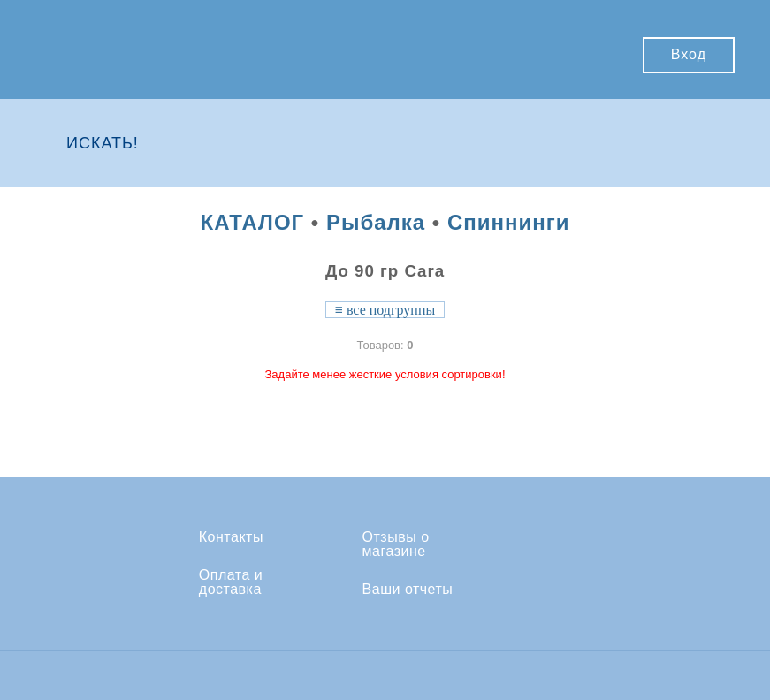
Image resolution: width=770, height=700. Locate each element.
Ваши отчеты (408, 590)
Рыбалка (376, 222)
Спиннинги (509, 222)
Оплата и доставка (231, 582)
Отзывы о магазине (396, 544)
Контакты (231, 537)
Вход (689, 54)
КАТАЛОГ (252, 222)
